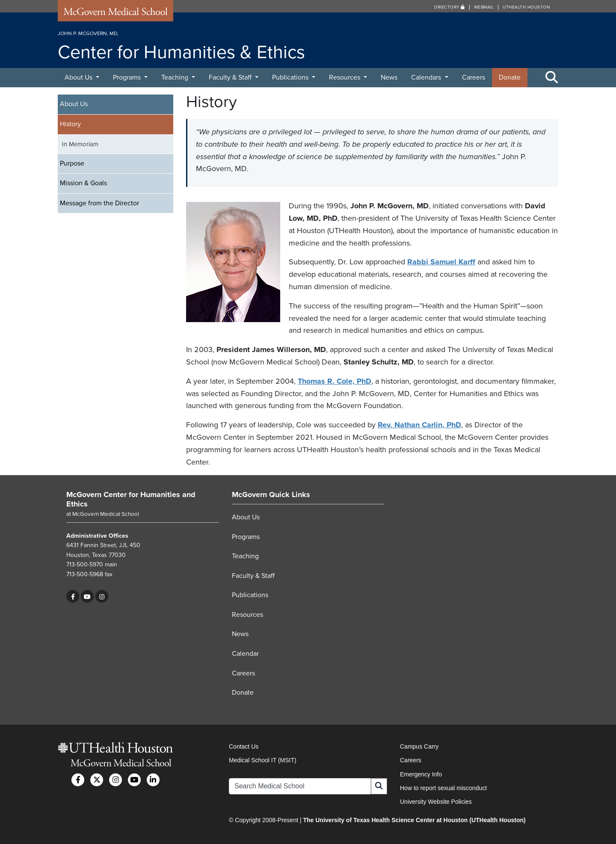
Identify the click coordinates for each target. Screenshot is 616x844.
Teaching (176, 77)
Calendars (427, 77)
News (389, 77)
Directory (450, 7)
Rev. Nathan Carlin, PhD (419, 425)
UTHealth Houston (526, 7)
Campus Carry (419, 746)
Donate (510, 77)
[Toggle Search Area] (552, 78)
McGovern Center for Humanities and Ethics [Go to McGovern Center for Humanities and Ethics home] (131, 499)
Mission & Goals (83, 183)
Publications (291, 77)
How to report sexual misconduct (443, 788)
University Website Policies (436, 802)
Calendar (245, 654)
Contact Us (244, 746)
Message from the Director (99, 203)
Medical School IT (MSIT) (263, 760)
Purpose (72, 163)
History (70, 124)
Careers (474, 77)
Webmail (484, 7)
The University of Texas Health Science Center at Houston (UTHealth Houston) (414, 820)
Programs (128, 77)
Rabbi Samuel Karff (441, 262)
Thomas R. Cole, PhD (335, 381)
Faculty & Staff (231, 77)
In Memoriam (80, 144)
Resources (345, 77)
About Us (79, 77)
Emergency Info (421, 774)
